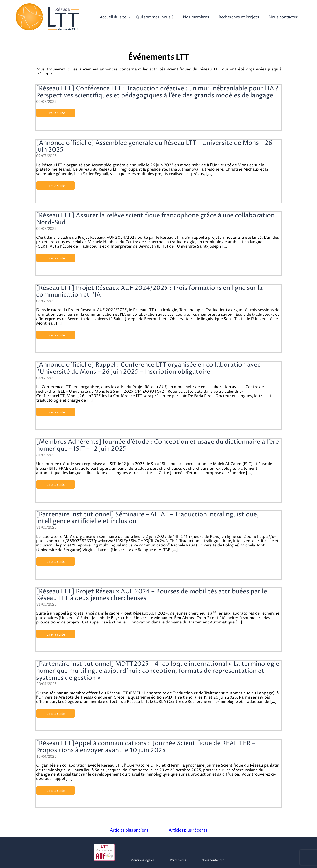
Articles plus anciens (129, 830)
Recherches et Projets (239, 17)
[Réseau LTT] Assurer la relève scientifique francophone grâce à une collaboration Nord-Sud (155, 219)
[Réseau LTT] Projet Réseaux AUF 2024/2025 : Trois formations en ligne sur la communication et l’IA (149, 292)
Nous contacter (283, 17)
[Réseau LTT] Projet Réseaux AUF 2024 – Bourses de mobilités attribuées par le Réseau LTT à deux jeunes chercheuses (152, 595)
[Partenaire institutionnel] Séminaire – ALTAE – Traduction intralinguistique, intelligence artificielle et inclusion (148, 518)
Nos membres (196, 17)
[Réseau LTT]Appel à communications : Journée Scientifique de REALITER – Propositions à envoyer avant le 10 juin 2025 (146, 747)
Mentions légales (142, 860)
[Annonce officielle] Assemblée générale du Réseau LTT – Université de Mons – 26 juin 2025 (154, 147)
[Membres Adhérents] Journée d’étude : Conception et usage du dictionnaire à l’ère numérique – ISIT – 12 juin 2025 (158, 445)
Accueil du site (113, 17)
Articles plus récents (188, 830)
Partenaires (178, 860)
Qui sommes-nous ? (155, 17)
